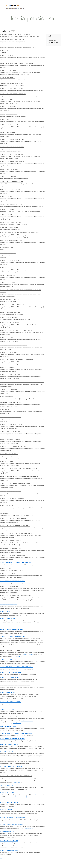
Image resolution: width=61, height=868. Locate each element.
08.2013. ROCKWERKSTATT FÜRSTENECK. (12, 581)
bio (50, 39)
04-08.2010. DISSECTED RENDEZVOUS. (11, 824)
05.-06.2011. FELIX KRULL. (8, 752)
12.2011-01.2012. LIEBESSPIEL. (9, 709)
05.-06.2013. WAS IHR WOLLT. (8, 604)
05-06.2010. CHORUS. (6, 810)
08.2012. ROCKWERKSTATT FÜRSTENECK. (12, 672)
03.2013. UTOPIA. (5, 611)
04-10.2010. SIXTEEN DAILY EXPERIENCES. (13, 818)
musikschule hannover (27, 654)
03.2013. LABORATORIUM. (8, 619)
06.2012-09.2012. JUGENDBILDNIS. (10, 678)
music (37, 18)
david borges (18, 797)
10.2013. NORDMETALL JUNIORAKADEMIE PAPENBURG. (16, 563)
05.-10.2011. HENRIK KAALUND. (9, 744)
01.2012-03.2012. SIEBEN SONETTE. (10, 702)
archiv (2, 858)
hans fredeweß (17, 656)
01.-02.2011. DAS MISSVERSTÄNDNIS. (11, 766)
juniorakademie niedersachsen (35, 797)
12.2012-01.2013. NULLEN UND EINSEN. (11, 629)
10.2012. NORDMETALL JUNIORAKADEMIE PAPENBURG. (16, 667)
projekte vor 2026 (54, 42)
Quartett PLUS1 (29, 828)
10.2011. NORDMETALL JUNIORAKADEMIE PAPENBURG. (16, 734)
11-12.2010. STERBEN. (6, 785)
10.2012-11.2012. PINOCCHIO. (9, 660)
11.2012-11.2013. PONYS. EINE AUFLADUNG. (13, 636)
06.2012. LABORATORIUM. (8, 692)
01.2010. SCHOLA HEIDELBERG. (9, 850)
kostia (18, 18)
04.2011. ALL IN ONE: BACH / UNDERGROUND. (13, 759)
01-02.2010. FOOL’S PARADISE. (9, 841)
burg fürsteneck (36, 795)
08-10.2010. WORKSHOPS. (8, 793)
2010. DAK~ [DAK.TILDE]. (7, 831)
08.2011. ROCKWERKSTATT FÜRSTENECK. (12, 739)
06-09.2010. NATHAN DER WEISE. (10, 802)
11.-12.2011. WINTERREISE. (8, 726)
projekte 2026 (53, 41)
